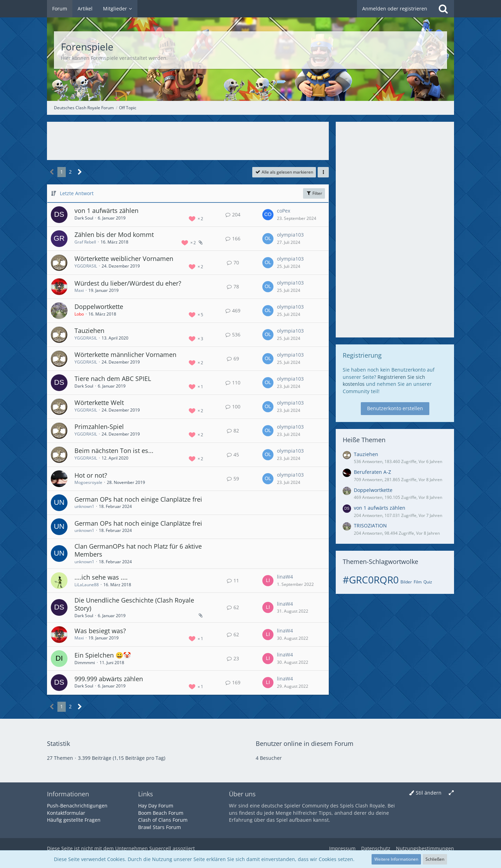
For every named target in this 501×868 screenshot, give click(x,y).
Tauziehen (89, 331)
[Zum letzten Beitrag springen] (268, 215)
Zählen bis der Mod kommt (114, 234)
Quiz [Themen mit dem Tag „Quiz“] (428, 582)
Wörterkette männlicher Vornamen (125, 355)
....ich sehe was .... (101, 577)
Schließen (435, 859)
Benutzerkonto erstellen (395, 408)
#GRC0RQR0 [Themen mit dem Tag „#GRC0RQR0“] (371, 580)
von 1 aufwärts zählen (106, 210)
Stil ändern (429, 793)
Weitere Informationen (396, 859)
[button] (323, 172)
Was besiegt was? (100, 631)
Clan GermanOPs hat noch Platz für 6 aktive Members (138, 550)
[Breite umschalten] (451, 793)
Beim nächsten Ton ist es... (114, 451)
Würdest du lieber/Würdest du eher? (128, 283)
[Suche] (443, 9)
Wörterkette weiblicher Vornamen (124, 258)
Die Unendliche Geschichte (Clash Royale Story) (134, 604)
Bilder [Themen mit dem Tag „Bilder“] (406, 582)
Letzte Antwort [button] (77, 193)
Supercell (160, 848)
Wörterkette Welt (99, 403)
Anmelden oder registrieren (395, 9)
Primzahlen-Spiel (99, 427)
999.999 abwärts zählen (109, 679)
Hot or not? (91, 475)
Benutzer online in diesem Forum (305, 743)
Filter (314, 193)
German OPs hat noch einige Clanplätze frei (138, 499)
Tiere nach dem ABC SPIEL (113, 379)
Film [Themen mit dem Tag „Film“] (418, 582)
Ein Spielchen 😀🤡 (103, 655)
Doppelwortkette (99, 306)
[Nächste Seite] (80, 172)
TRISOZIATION (370, 525)
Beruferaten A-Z (372, 472)
